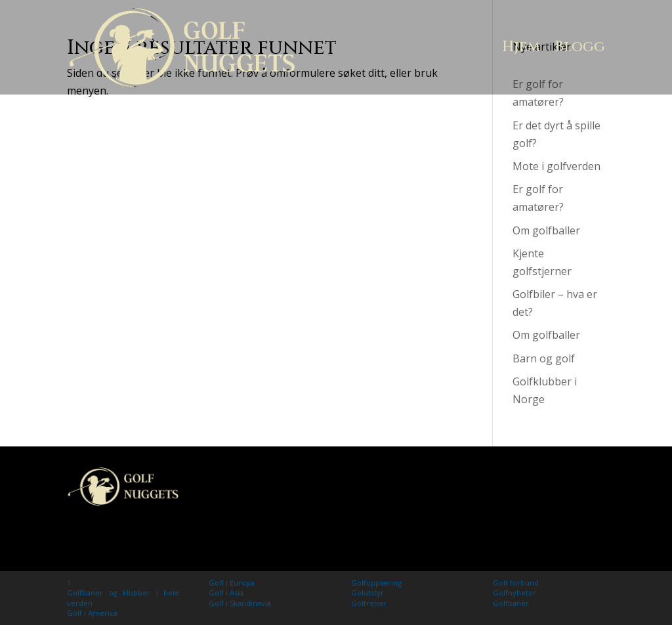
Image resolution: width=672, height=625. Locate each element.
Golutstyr (367, 593)
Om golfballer (546, 230)
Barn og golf (544, 358)
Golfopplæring (376, 583)
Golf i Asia (226, 593)
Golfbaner (511, 603)
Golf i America (92, 613)
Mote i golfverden (556, 166)
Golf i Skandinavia (240, 603)
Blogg (580, 47)
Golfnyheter (514, 593)
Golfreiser (369, 603)
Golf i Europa (232, 583)
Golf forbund (516, 583)
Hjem (521, 47)
